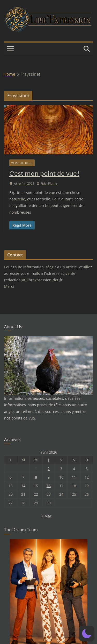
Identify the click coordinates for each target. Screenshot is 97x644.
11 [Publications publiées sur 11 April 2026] (74, 477)
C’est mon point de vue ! (44, 173)
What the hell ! (22, 163)
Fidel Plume (49, 183)
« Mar (47, 516)
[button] (87, 634)
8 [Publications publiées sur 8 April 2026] (36, 477)
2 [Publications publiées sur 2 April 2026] (49, 469)
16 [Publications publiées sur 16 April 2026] (49, 486)
